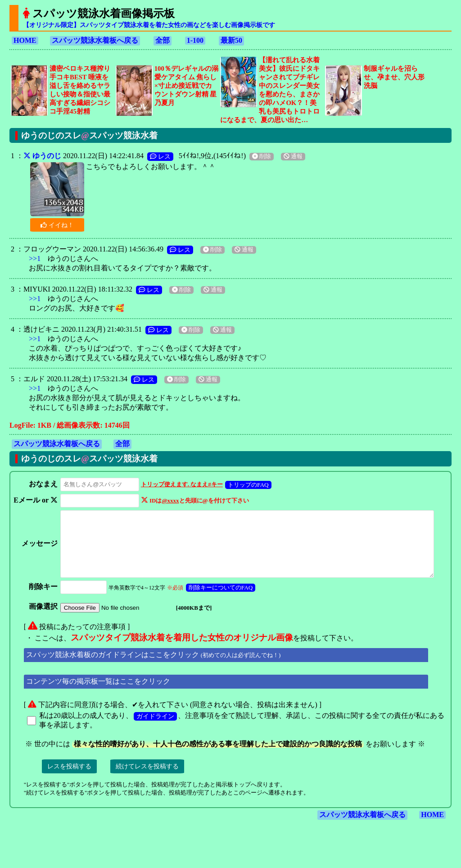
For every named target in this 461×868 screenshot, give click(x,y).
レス (160, 156)
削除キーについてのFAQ (219, 600)
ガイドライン (155, 728)
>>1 (35, 258)
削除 (262, 156)
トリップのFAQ (246, 485)
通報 (293, 156)
